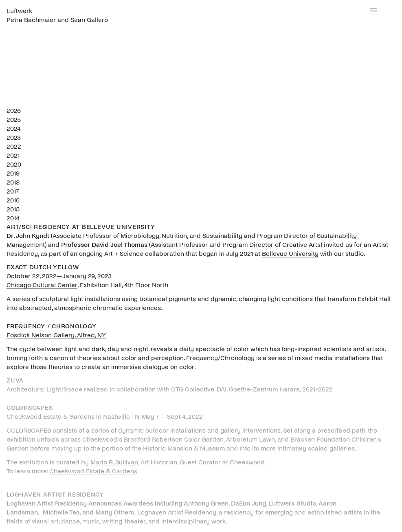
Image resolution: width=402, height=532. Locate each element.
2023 (14, 137)
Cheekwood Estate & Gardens (93, 471)
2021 (13, 155)
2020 (14, 164)
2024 (14, 129)
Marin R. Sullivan (114, 462)
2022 (14, 146)
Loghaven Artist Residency (47, 503)
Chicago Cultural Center (42, 285)
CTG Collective (193, 389)
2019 (13, 173)
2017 (13, 191)
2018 (13, 182)
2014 (13, 218)
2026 (14, 111)
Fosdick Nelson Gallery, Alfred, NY (56, 335)
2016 (13, 200)
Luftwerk (19, 11)
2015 (13, 209)
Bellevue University (290, 254)
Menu (373, 11)
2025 (14, 120)
